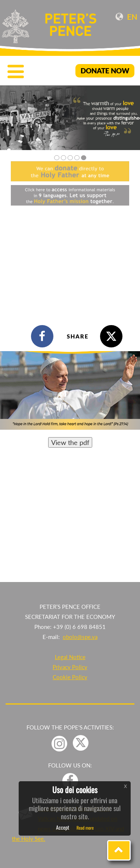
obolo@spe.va (80, 637)
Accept (63, 827)
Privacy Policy (70, 667)
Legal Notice (70, 657)
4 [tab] (77, 158)
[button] (119, 850)
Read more (85, 828)
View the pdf (70, 442)
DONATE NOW (105, 71)
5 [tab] (84, 158)
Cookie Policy (70, 677)
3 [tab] (70, 158)
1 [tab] (57, 158)
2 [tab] (63, 158)
